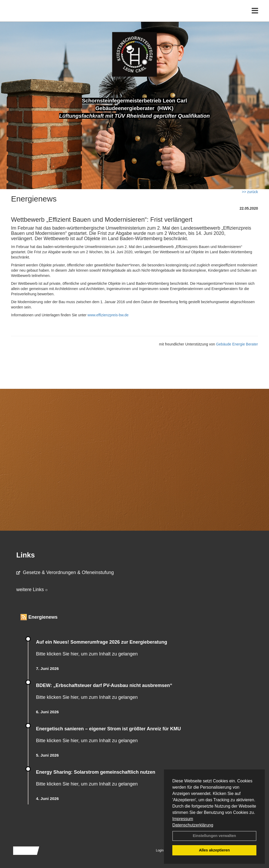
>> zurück (250, 192)
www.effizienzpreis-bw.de (108, 315)
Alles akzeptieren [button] (214, 850)
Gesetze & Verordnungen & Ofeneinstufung (65, 572)
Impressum (183, 819)
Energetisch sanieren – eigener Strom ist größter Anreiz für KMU (108, 729)
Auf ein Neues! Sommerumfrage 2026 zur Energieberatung (102, 642)
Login (160, 850)
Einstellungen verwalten (214, 836)
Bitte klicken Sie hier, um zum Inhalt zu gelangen (87, 654)
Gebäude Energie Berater (237, 344)
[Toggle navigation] (255, 15)
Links (26, 555)
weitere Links (32, 590)
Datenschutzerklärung (193, 825)
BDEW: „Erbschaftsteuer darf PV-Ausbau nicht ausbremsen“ (104, 685)
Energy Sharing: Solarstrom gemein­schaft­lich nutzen (96, 772)
